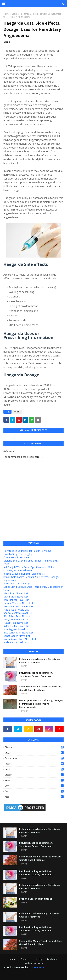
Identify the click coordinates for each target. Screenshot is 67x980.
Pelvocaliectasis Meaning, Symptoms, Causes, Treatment (40, 661)
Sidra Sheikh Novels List (17, 626)
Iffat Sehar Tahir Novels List (19, 616)
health (15, 14)
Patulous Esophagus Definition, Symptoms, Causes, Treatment (36, 674)
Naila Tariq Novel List (15, 642)
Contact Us (26, 959)
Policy (39, 959)
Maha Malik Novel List (16, 597)
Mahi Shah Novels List (16, 593)
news (34, 780)
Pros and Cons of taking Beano (36, 899)
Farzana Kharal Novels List (18, 606)
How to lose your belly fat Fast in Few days (27, 551)
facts (34, 764)
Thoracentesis (36, 967)
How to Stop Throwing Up (18, 554)
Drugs (34, 753)
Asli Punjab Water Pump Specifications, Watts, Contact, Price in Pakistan (29, 569)
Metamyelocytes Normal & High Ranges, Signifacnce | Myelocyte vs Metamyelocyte (41, 704)
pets (34, 797)
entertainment (34, 758)
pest (34, 791)
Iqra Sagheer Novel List (16, 629)
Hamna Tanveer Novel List (18, 603)
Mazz (7, 42)
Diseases (34, 747)
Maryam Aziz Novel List (17, 619)
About (12, 959)
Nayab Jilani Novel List (16, 623)
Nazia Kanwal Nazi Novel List (20, 639)
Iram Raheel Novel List (16, 600)
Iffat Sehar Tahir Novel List (18, 633)
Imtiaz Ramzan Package (17, 583)
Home (6, 14)
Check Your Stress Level (17, 557)
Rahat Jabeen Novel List (17, 636)
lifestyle (34, 775)
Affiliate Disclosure (34, 963)
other (34, 786)
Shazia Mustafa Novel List (18, 613)
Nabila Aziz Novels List (16, 610)
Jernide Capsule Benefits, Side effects (24, 574)
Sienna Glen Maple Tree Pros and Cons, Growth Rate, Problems (41, 688)
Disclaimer (52, 959)
